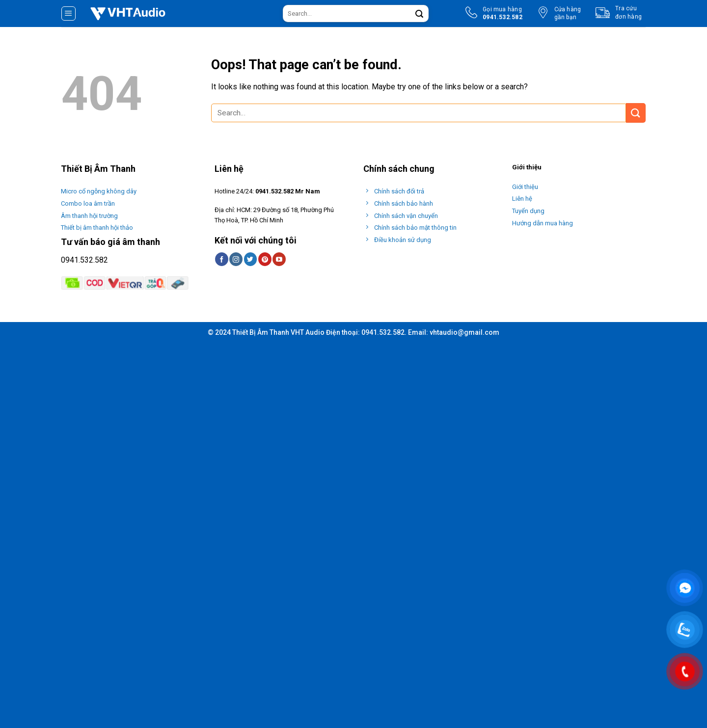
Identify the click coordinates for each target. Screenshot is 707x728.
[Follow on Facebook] (222, 259)
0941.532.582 (84, 260)
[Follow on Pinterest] (265, 259)
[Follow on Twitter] (251, 259)
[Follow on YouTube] (279, 259)
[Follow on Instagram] (236, 259)
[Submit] (419, 14)
